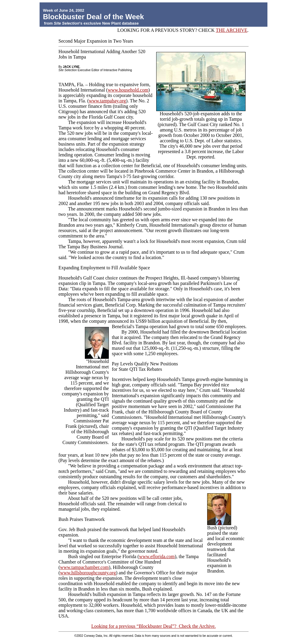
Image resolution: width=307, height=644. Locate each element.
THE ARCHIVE (232, 30)
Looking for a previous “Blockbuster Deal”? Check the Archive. (154, 626)
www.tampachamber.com (84, 567)
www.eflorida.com (157, 556)
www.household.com (128, 90)
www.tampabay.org (107, 101)
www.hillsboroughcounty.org (88, 573)
